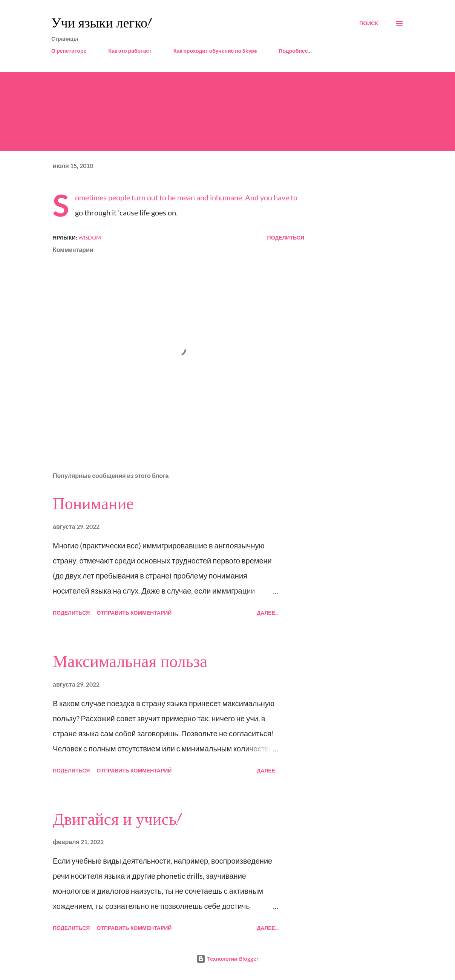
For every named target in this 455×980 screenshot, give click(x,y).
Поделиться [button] (286, 237)
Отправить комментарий (134, 613)
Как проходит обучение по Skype (215, 51)
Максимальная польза (130, 662)
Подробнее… (295, 51)
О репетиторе (69, 51)
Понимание (93, 504)
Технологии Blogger (227, 959)
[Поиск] (369, 23)
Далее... (268, 613)
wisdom (90, 237)
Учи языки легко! (101, 23)
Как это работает (130, 51)
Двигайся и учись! (117, 820)
